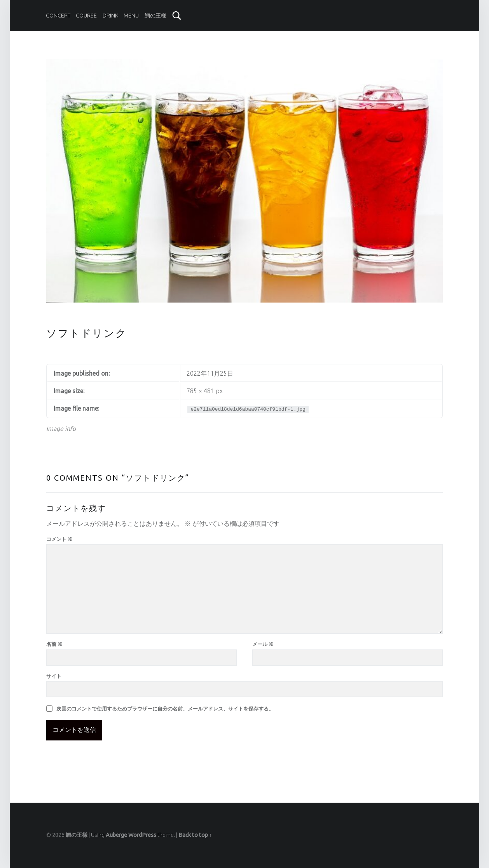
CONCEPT (58, 16)
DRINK (110, 16)
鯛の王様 (155, 16)
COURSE (86, 16)
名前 (54, 644)
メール (263, 644)
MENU (131, 16)
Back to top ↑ (195, 835)
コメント (59, 539)
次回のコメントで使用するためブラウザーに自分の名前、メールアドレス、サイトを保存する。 (165, 709)
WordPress (142, 835)
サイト (54, 676)
